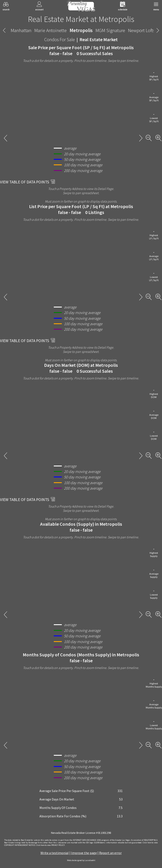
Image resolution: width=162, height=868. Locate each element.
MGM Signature (110, 30)
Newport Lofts (141, 30)
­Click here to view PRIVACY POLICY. (51, 845)
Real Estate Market (99, 39)
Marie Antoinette (51, 30)
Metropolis (81, 30)
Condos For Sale (60, 39)
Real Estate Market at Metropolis (81, 19)
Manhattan (21, 30)
